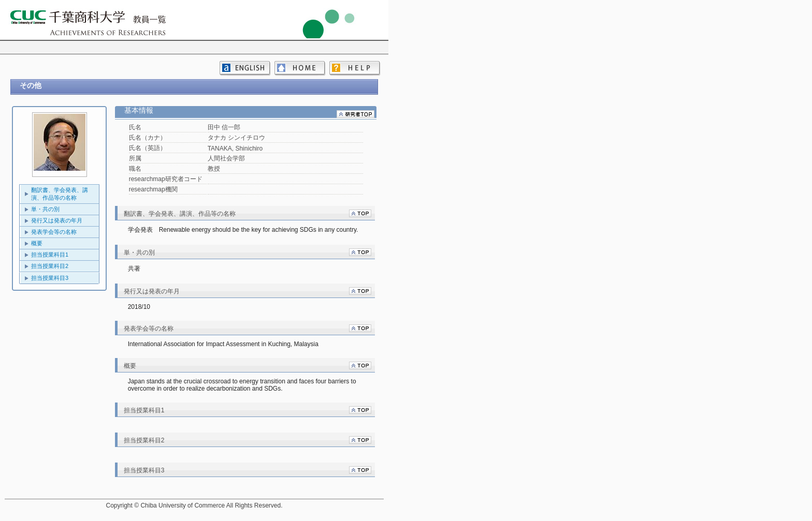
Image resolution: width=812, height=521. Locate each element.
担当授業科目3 (50, 278)
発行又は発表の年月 (57, 220)
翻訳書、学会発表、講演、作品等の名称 (60, 194)
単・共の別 (45, 209)
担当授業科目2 (50, 266)
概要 (37, 243)
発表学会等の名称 (54, 232)
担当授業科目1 (50, 255)
